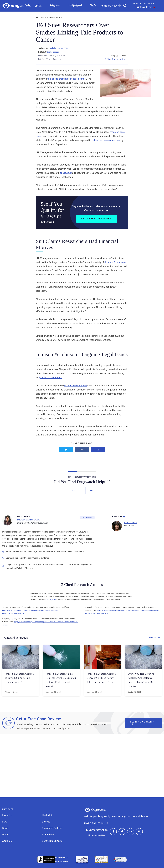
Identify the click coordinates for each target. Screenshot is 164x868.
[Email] (87, 518)
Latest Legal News (55, 6)
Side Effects (48, 834)
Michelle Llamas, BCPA (59, 48)
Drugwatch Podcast (52, 828)
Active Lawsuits (39, 6)
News (44, 18)
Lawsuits (7, 815)
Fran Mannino (53, 52)
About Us (7, 841)
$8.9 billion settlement (50, 377)
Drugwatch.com (17, 6)
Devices (46, 822)
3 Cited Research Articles (116, 59)
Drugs (5, 834)
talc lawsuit (66, 173)
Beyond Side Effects (52, 841)
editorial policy (51, 599)
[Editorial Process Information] (124, 516)
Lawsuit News (54, 18)
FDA (4, 822)
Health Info (48, 815)
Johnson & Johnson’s (115, 262)
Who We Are (93, 6)
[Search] (124, 6)
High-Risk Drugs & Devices (75, 6)
